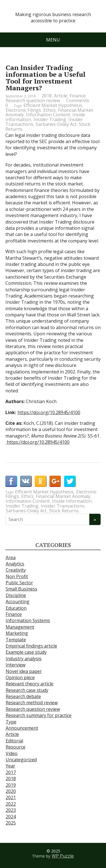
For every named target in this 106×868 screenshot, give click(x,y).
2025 (11, 823)
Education (16, 608)
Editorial (14, 741)
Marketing (17, 633)
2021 (11, 797)
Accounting (18, 602)
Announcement (22, 728)
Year (10, 766)
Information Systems (28, 620)
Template (16, 640)
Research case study (27, 690)
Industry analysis (24, 659)
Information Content (48, 115)
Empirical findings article (31, 646)
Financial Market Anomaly (63, 496)
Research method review (32, 703)
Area (11, 557)
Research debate (23, 696)
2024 (11, 817)
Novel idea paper (24, 671)
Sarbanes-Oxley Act (56, 124)
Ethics (49, 110)
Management (20, 627)
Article (61, 96)
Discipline (16, 595)
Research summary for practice (39, 715)
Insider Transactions (63, 506)
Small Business (21, 589)
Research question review (33, 100)
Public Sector (19, 583)
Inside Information (72, 501)
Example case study (26, 652)
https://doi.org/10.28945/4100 (49, 412)
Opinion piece (20, 677)
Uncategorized (21, 760)
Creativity (16, 570)
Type (11, 722)
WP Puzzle (63, 856)
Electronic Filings (23, 110)
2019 (11, 785)
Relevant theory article (30, 684)
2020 (11, 791)
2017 (11, 772)
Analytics (15, 564)
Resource (16, 747)
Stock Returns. (64, 511)
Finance (78, 96)
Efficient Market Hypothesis (53, 105)
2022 (11, 804)
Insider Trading (50, 119)
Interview (16, 665)
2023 (11, 810)
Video (12, 753)
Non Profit (17, 576)
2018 (47, 96)
